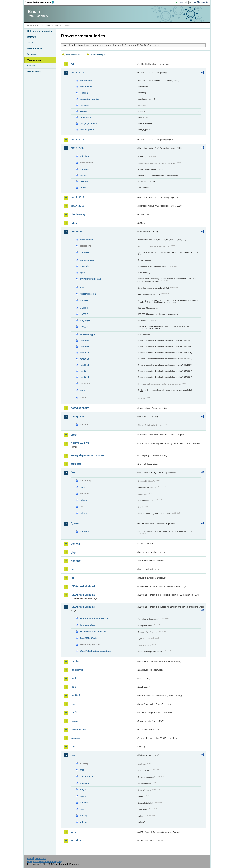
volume (83, 822)
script (83, 390)
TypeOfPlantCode (88, 638)
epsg (82, 287)
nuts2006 (84, 347)
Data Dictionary (51, 25)
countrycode (86, 81)
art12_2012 (78, 73)
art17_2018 (78, 206)
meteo (83, 796)
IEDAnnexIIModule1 (83, 586)
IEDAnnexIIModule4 (83, 607)
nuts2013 (84, 359)
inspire (75, 661)
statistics (84, 803)
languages (85, 320)
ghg (73, 552)
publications (78, 730)
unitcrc (83, 513)
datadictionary (80, 408)
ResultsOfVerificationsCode (94, 631)
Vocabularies (34, 60)
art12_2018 (78, 140)
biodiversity (78, 214)
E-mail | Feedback (37, 858)
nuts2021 (84, 371)
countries (84, 169)
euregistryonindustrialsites (88, 455)
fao (73, 472)
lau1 (73, 678)
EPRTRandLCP (80, 443)
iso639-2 (84, 300)
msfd (74, 713)
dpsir (82, 273)
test (73, 747)
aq (72, 64)
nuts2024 (84, 377)
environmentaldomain (91, 279)
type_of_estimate (88, 124)
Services (32, 66)
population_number (89, 99)
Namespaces (34, 71)
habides (76, 561)
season (83, 111)
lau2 (73, 687)
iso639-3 (84, 308)
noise (74, 721)
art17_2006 (78, 148)
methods (84, 175)
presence (84, 105)
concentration (87, 776)
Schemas (32, 54)
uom (74, 755)
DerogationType (88, 625)
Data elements (35, 48)
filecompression (88, 294)
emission (84, 783)
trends (83, 188)
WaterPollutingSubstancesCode (96, 651)
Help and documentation (40, 31)
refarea (83, 500)
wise (74, 832)
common (76, 232)
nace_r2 (84, 327)
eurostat (76, 464)
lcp (73, 704)
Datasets (32, 37)
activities (84, 156)
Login (181, 2)
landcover (77, 670)
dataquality (78, 417)
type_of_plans (87, 130)
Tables (31, 43)
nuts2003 (84, 341)
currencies (85, 266)
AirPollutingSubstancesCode (94, 618)
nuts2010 (84, 353)
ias (73, 569)
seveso (75, 738)
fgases (75, 523)
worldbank (77, 841)
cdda (74, 223)
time (82, 809)
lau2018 (76, 696)
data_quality (86, 87)
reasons (84, 181)
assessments (86, 240)
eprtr (74, 435)
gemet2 (75, 544)
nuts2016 (84, 365)
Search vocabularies (74, 55)
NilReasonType (87, 334)
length (83, 789)
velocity (84, 816)
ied (73, 578)
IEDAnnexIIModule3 (83, 595)
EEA (40, 2)
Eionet (40, 25)
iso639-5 (84, 314)
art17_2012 (78, 197)
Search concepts (98, 55)
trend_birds (85, 117)
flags (82, 487)
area (82, 770)
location (84, 93)
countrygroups (87, 260)
